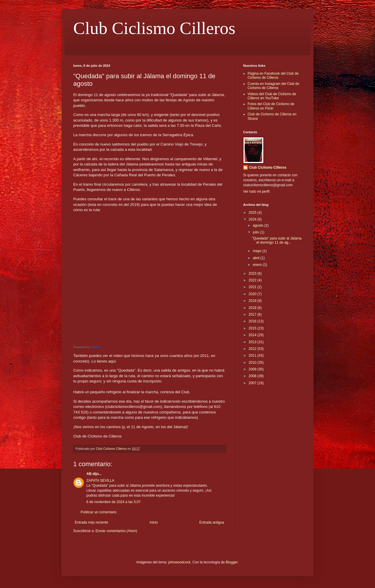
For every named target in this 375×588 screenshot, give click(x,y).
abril (257, 258)
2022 (253, 280)
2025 (253, 213)
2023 (253, 274)
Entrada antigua (212, 522)
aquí (112, 361)
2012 (253, 349)
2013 (253, 342)
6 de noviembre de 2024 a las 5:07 (114, 502)
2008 (253, 376)
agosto (259, 225)
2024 (253, 219)
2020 (253, 294)
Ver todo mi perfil (256, 192)
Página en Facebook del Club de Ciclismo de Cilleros (273, 76)
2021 (253, 287)
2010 (253, 363)
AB (89, 474)
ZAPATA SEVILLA (100, 481)
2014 (253, 335)
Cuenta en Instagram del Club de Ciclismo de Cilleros (273, 86)
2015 (253, 328)
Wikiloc (96, 347)
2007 (253, 383)
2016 (253, 321)
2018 (253, 308)
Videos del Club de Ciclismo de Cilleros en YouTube (272, 96)
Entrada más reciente (91, 522)
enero (258, 265)
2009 (253, 369)
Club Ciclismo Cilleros (154, 28)
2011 (253, 355)
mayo (258, 251)
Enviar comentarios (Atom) (116, 531)
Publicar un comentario (99, 512)
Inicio (154, 522)
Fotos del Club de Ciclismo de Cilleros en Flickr (271, 106)
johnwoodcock (179, 562)
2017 (253, 314)
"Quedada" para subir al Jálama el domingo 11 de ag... (277, 240)
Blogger (232, 562)
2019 (253, 301)
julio (256, 232)
